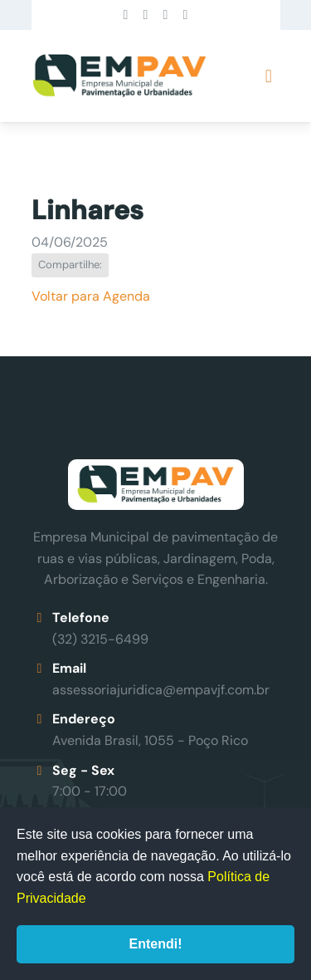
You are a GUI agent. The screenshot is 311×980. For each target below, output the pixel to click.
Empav (119, 76)
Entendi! (156, 944)
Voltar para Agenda (91, 296)
